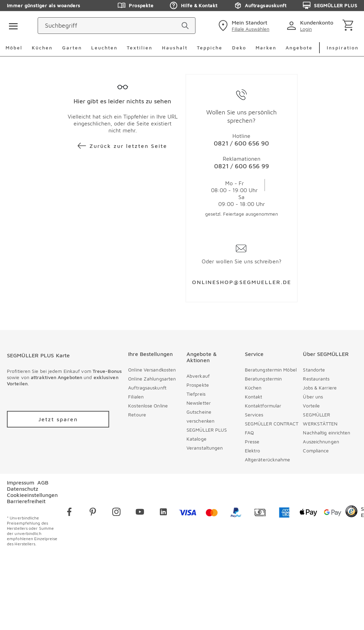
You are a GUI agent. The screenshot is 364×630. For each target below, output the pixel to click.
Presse (252, 441)
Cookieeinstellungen (32, 495)
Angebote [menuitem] (299, 48)
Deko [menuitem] (239, 48)
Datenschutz (23, 489)
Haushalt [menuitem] (175, 48)
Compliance (316, 450)
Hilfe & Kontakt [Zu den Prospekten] (194, 6)
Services (254, 415)
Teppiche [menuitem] (210, 48)
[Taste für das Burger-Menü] (11, 26)
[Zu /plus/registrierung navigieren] (58, 419)
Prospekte (198, 385)
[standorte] (243, 26)
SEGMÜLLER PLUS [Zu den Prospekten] (330, 6)
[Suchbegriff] (149, 26)
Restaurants (316, 379)
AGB (43, 482)
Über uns (313, 397)
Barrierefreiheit (26, 501)
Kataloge (197, 439)
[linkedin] (163, 513)
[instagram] (116, 513)
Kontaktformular (263, 406)
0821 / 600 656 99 (242, 166)
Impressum (21, 482)
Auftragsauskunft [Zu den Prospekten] (260, 6)
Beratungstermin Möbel (271, 370)
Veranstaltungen (205, 448)
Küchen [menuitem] (42, 48)
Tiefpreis (196, 394)
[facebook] (69, 513)
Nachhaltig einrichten (327, 432)
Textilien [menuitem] (140, 48)
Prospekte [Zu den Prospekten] (136, 6)
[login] (311, 26)
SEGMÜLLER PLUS (207, 430)
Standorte (314, 370)
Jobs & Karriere (320, 388)
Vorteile (311, 406)
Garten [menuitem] (72, 48)
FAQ (249, 432)
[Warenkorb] (349, 26)
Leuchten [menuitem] (104, 48)
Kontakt (254, 397)
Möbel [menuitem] (14, 48)
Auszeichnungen (321, 441)
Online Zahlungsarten (152, 379)
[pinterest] (93, 513)
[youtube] (140, 513)
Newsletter (199, 403)
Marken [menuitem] (266, 48)
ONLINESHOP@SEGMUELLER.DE (242, 282)
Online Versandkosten (152, 370)
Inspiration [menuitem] (343, 48)
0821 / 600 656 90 (241, 143)
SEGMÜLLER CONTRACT (272, 424)
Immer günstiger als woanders (44, 5)
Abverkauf (198, 376)
